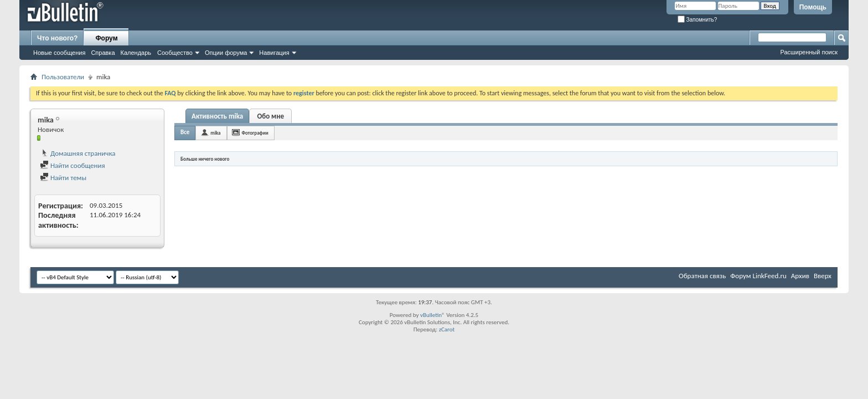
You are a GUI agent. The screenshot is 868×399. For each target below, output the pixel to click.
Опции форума (226, 53)
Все (185, 132)
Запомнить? (697, 20)
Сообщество (175, 53)
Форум (106, 38)
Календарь (136, 53)
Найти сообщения (73, 165)
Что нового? (57, 38)
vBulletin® (433, 315)
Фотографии (255, 133)
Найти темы (63, 178)
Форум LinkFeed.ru (758, 276)
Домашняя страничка (78, 153)
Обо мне (270, 116)
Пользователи (63, 77)
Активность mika (217, 116)
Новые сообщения (59, 53)
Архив (800, 276)
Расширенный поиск (809, 52)
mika (215, 133)
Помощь (813, 7)
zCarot (447, 329)
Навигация (274, 53)
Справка (103, 53)
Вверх (823, 276)
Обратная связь (702, 276)
